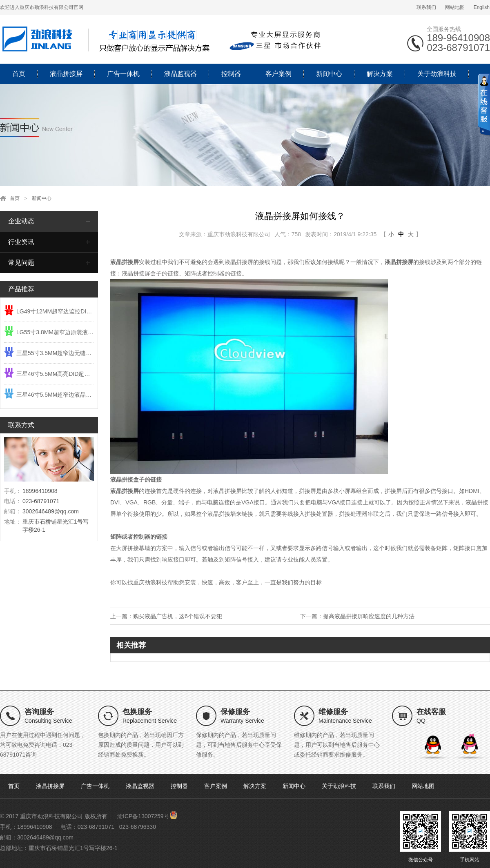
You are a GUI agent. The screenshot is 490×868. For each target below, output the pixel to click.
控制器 (231, 74)
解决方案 (380, 74)
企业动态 (21, 221)
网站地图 (455, 7)
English (482, 7)
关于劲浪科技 (437, 74)
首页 (19, 74)
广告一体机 (123, 74)
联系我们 (426, 7)
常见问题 (21, 263)
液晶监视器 (180, 74)
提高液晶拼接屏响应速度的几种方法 (369, 616)
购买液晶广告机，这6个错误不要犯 (178, 616)
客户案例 (278, 74)
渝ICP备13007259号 (143, 816)
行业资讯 (21, 242)
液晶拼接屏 (66, 74)
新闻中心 (329, 74)
